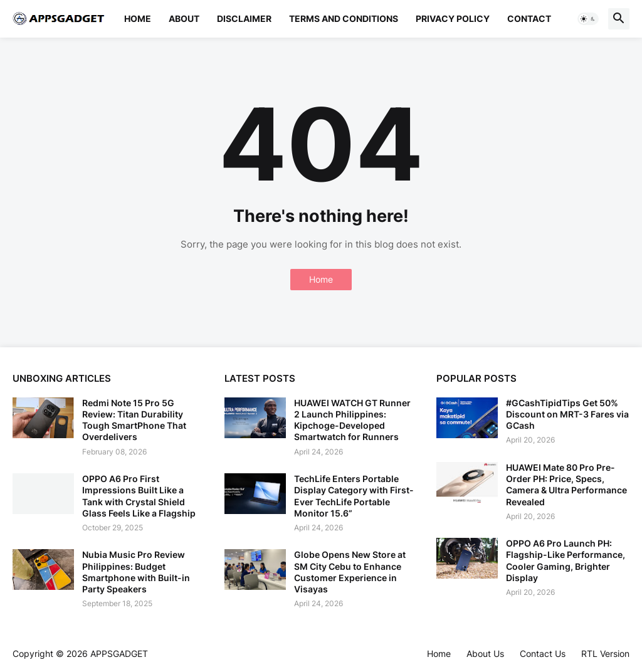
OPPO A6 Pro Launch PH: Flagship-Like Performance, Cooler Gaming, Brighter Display (566, 560)
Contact (529, 18)
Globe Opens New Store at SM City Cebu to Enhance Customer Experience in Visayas (350, 572)
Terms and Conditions (344, 18)
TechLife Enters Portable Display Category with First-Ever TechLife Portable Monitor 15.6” (354, 496)
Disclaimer (244, 18)
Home (138, 18)
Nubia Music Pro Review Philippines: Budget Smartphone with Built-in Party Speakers (136, 572)
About (184, 18)
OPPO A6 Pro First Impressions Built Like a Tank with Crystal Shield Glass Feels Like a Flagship (139, 496)
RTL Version (605, 654)
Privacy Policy (453, 18)
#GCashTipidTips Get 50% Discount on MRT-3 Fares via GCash (567, 414)
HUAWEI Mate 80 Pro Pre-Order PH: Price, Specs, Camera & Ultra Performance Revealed (566, 485)
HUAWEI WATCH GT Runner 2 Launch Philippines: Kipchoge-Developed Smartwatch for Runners (352, 420)
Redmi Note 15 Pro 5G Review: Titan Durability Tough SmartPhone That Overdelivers (134, 420)
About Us (485, 654)
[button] (588, 19)
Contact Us (543, 654)
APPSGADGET (119, 654)
